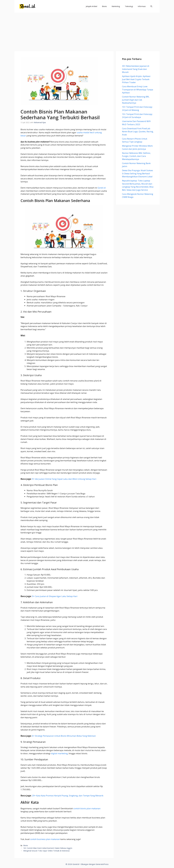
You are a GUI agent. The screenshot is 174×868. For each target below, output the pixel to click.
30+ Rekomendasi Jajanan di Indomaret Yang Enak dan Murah (136, 69)
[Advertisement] (87, 31)
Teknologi (129, 6)
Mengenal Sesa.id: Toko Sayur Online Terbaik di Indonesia (46, 851)
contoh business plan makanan (45, 839)
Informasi (142, 6)
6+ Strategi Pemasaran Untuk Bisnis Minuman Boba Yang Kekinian (64, 736)
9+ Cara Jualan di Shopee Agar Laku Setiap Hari (55, 596)
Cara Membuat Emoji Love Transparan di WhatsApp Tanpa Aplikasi (138, 89)
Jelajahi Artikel (91, 6)
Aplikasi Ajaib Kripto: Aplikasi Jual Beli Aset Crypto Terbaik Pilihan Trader (136, 79)
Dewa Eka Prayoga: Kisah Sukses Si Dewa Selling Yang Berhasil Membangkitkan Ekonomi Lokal (138, 173)
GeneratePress (102, 864)
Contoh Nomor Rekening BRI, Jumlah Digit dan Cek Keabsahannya (136, 100)
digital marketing (59, 753)
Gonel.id (102, 188)
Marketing (116, 6)
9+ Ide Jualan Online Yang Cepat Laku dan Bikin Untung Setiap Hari (64, 479)
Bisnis (104, 6)
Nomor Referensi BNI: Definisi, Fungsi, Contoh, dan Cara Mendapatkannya (136, 156)
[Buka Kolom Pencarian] (151, 6)
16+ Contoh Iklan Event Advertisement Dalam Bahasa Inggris (48, 848)
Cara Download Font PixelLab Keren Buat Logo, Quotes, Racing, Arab (138, 132)
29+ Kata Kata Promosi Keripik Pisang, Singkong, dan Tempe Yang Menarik (68, 796)
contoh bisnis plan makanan (87, 808)
